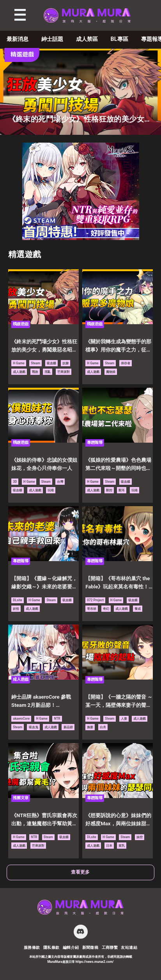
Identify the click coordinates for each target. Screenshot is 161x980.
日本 (109, 846)
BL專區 (119, 39)
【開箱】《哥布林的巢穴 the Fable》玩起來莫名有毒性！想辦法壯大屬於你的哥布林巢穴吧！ (118, 583)
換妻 (90, 727)
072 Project (95, 600)
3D (15, 482)
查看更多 (80, 872)
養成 (138, 609)
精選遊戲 (25, 254)
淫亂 (48, 372)
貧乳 (122, 846)
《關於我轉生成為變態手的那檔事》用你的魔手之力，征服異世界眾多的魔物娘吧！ (118, 346)
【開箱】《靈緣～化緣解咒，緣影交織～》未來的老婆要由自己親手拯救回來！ (44, 583)
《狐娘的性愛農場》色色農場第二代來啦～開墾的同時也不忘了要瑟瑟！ (118, 465)
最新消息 (18, 39)
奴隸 (65, 363)
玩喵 (51, 490)
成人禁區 (87, 39)
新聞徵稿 (90, 947)
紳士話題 (52, 39)
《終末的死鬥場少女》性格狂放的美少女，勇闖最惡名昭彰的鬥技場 (44, 346)
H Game (19, 363)
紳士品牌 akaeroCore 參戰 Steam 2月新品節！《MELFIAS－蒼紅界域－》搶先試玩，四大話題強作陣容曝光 (45, 702)
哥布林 (92, 609)
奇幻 (106, 609)
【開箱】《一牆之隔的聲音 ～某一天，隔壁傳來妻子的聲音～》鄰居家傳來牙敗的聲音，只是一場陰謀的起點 (119, 702)
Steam (35, 363)
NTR (57, 719)
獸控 (109, 490)
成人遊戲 (19, 372)
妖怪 (16, 609)
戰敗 (35, 372)
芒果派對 (64, 372)
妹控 (140, 837)
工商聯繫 (110, 947)
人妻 (124, 719)
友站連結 (129, 947)
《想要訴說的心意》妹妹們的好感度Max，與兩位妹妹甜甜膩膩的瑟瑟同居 (118, 820)
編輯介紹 (71, 947)
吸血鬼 (34, 727)
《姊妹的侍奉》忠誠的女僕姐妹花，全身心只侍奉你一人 (44, 464)
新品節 (68, 727)
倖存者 (126, 363)
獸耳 (122, 490)
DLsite (18, 600)
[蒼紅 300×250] (81, 238)
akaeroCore (21, 719)
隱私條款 (51, 947)
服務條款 (32, 947)
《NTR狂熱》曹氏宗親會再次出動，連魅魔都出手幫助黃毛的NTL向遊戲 (44, 820)
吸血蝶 (51, 363)
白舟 (103, 727)
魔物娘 (111, 372)
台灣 (60, 482)
